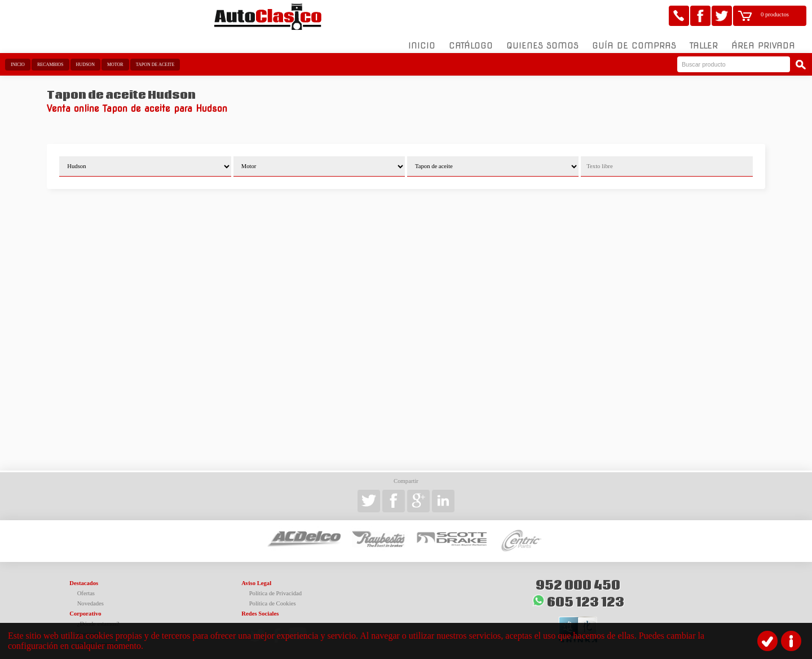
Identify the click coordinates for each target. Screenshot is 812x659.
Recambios (50, 58)
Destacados (84, 576)
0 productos (775, 14)
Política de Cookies (273, 597)
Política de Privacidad (276, 586)
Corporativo (85, 607)
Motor (115, 58)
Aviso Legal (256, 576)
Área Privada (763, 39)
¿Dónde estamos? (98, 617)
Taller (704, 39)
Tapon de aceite (155, 58)
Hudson (85, 58)
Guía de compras (634, 39)
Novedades (91, 597)
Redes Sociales (260, 607)
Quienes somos (542, 39)
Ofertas (86, 586)
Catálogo (471, 39)
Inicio (422, 39)
